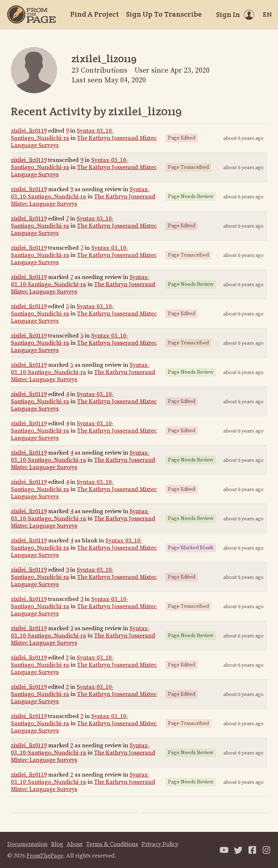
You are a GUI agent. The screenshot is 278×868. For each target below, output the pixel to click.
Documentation (27, 844)
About (75, 844)
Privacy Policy (160, 844)
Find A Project (94, 14)
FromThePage (45, 856)
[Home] (31, 14)
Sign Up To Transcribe (164, 14)
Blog (57, 844)
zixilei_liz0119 (29, 131)
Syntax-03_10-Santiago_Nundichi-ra (62, 134)
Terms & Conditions (112, 844)
